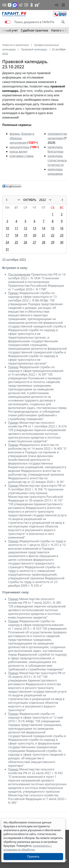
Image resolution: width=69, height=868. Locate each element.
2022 (42, 200)
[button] (56, 5)
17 (7, 235)
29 (53, 242)
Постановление (19, 274)
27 (34, 242)
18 (16, 235)
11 (16, 228)
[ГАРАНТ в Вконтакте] (4, 5)
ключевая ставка (22, 156)
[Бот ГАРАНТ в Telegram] (26, 5)
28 (44, 242)
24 (7, 242)
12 (25, 228)
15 (53, 228)
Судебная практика (34, 30)
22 (53, 235)
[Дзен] (10, 5)
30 (62, 242)
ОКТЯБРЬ (30, 200)
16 (62, 228)
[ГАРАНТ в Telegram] (21, 5)
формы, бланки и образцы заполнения (22, 138)
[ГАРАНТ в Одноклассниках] (32, 5)
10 (7, 228)
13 (34, 228)
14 (44, 228)
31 (7, 249)
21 (44, 235)
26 (25, 242)
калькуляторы (20, 147)
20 (34, 235)
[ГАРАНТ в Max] (15, 5)
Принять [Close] (33, 857)
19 (25, 235)
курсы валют (19, 151)
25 (16, 242)
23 (62, 235)
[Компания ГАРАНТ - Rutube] (37, 5)
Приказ (13, 293)
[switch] (8, 22)
